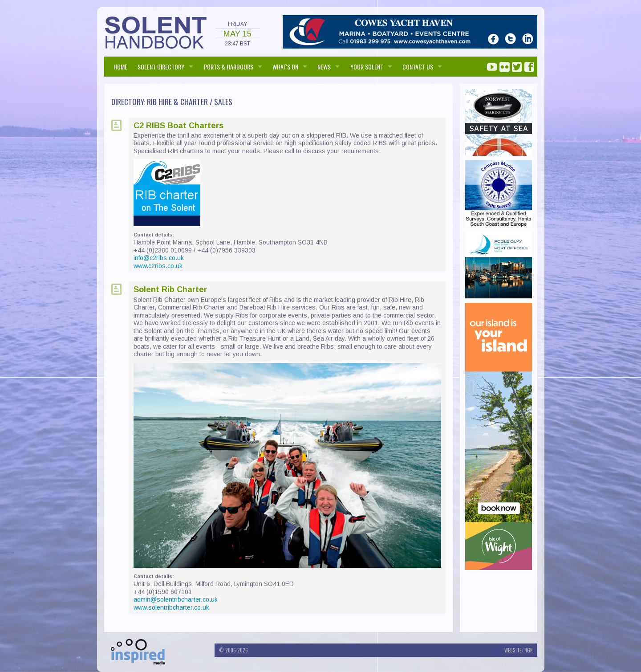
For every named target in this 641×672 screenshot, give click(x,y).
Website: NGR (519, 650)
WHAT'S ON (285, 67)
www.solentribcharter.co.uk (171, 607)
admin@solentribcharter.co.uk (176, 599)
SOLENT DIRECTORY (161, 67)
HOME (120, 67)
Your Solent (367, 67)
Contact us (418, 67)
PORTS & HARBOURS (229, 67)
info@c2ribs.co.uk (159, 258)
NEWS (324, 67)
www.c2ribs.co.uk (158, 266)
